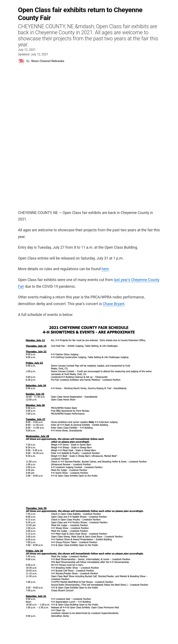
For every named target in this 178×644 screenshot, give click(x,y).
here (105, 269)
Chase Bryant (114, 304)
